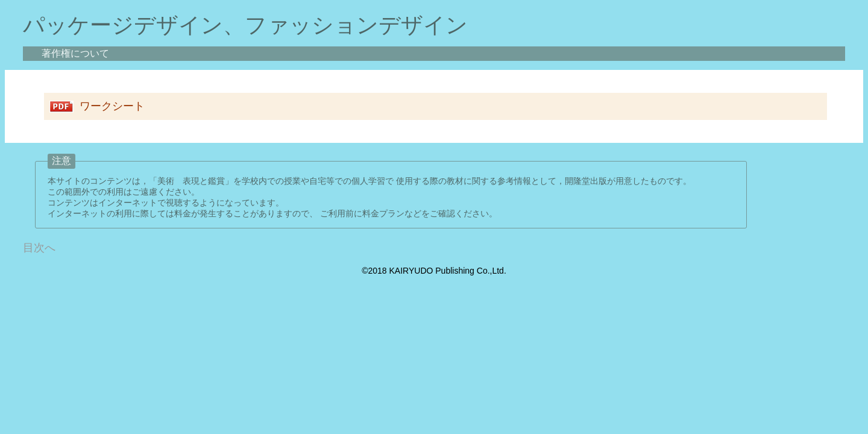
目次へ (39, 248)
